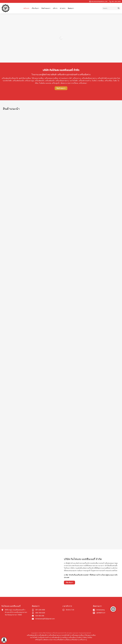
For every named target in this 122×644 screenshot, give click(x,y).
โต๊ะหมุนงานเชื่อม (38, 78)
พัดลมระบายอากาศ (50, 640)
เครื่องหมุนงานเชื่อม (77, 635)
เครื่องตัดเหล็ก (43, 635)
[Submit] (119, 8)
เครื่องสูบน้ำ (39, 640)
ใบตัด (84, 637)
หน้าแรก (26, 8)
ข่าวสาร (63, 8)
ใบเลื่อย (90, 637)
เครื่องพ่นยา (75, 640)
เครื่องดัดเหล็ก (56, 637)
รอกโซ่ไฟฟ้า (34, 637)
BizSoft (89, 633)
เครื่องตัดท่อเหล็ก (32, 635)
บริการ (55, 8)
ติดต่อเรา (71, 8)
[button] (113, 609)
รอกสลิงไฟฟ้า (66, 635)
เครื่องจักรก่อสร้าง (44, 637)
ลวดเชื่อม (64, 637)
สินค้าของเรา (46, 8)
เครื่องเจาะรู (83, 640)
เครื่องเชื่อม (72, 637)
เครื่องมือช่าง (61, 640)
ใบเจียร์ (79, 637)
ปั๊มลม (68, 640)
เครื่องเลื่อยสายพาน (54, 635)
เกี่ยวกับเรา (35, 8)
